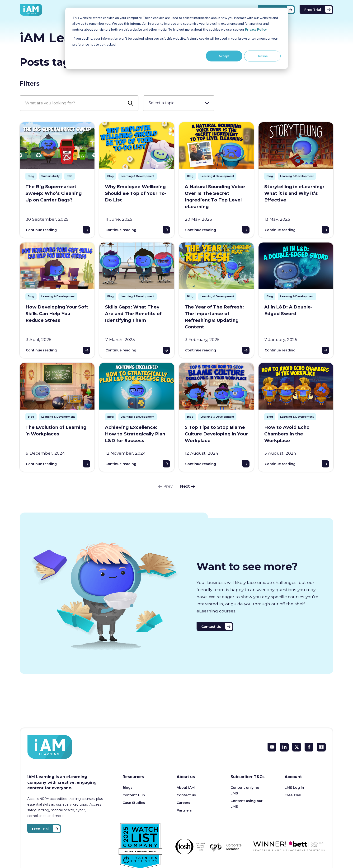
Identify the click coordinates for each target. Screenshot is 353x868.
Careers (183, 803)
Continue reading (41, 230)
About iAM (186, 788)
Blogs (127, 788)
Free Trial (313, 10)
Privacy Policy (256, 29)
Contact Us (211, 627)
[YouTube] (272, 747)
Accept (224, 56)
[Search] (79, 103)
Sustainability (50, 176)
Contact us (186, 795)
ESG (70, 176)
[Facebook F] (309, 747)
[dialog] (177, 38)
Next (185, 486)
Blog (31, 176)
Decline (262, 56)
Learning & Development (138, 176)
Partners (184, 810)
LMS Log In (294, 788)
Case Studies (134, 803)
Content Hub (134, 795)
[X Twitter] (297, 747)
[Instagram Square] (321, 747)
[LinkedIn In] (284, 747)
